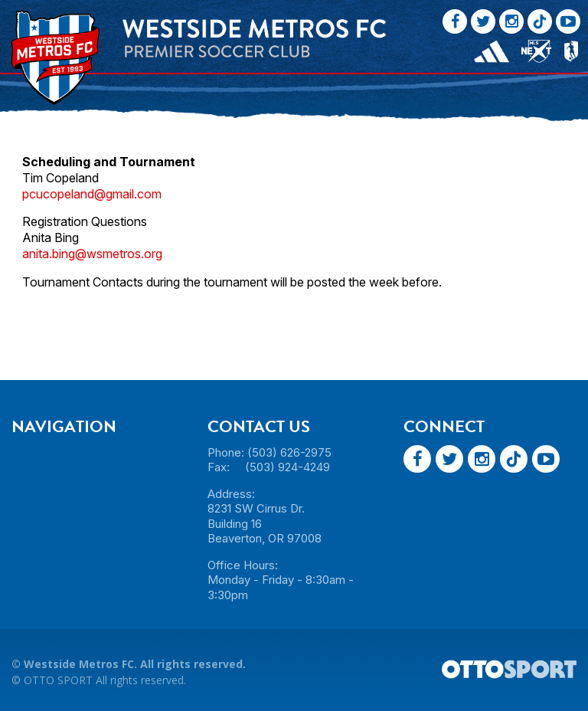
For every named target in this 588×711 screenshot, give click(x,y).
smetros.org (129, 254)
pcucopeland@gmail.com (92, 194)
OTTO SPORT (58, 680)
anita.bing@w (59, 254)
